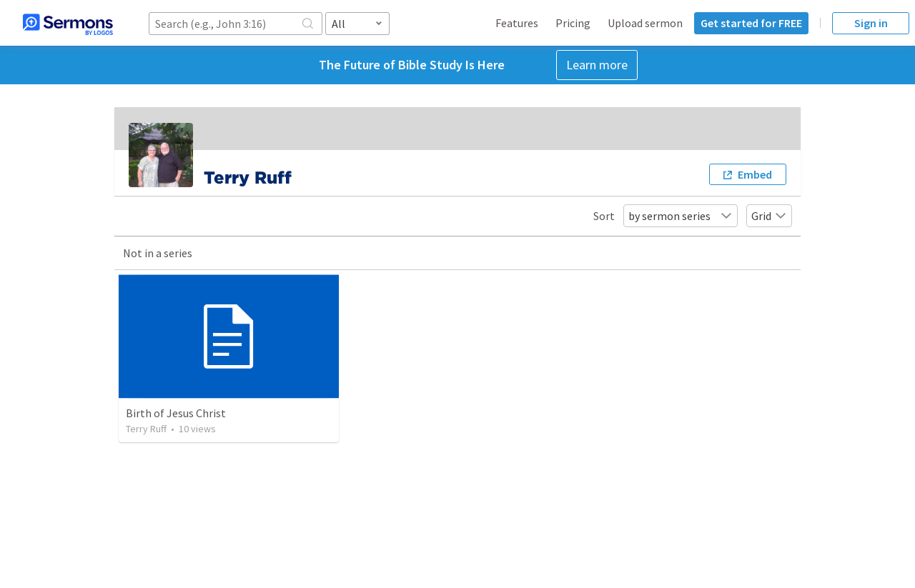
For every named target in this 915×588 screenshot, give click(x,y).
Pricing (573, 23)
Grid (769, 216)
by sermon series (681, 216)
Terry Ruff (146, 429)
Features (517, 23)
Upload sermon (645, 23)
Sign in (871, 23)
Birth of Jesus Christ (176, 413)
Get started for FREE (751, 23)
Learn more (597, 65)
